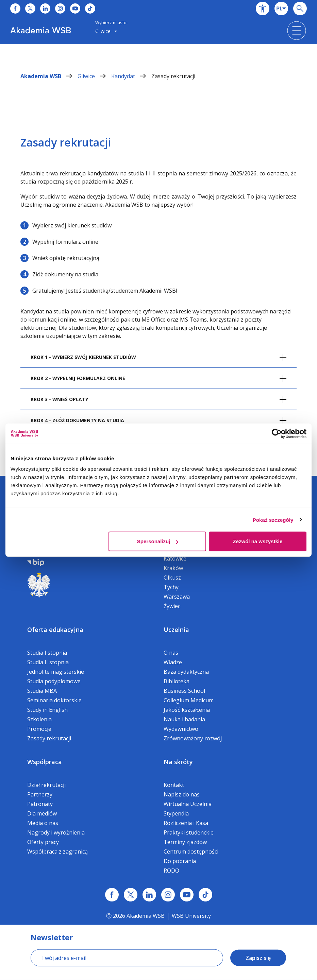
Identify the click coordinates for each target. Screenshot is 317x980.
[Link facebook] (112, 895)
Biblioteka (177, 681)
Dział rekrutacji (46, 785)
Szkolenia (39, 719)
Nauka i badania (184, 719)
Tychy (171, 587)
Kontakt (174, 785)
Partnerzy (40, 794)
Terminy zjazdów (185, 842)
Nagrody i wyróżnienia (56, 832)
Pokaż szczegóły (273, 520)
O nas (171, 653)
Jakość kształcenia (187, 710)
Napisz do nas (182, 794)
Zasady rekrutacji (173, 76)
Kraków (173, 568)
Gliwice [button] (106, 31)
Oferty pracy (43, 842)
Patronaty (40, 804)
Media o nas (43, 823)
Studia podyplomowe (54, 681)
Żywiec (172, 606)
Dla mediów (42, 813)
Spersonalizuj (158, 541)
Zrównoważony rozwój (193, 738)
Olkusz (172, 578)
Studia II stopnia (48, 662)
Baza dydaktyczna (186, 672)
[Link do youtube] (75, 8)
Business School (184, 691)
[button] (263, 8)
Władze (173, 662)
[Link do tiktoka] (90, 8)
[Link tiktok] (205, 895)
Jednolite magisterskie (56, 672)
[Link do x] (30, 8)
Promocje (39, 729)
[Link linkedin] (149, 895)
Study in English (47, 710)
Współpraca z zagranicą (57, 852)
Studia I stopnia (47, 653)
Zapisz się (258, 958)
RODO (171, 871)
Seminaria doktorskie (54, 700)
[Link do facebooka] (15, 8)
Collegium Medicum (189, 700)
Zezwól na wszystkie (258, 541)
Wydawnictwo (181, 729)
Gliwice (94, 76)
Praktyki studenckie (189, 832)
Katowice (175, 558)
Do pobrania (180, 861)
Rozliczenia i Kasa (186, 823)
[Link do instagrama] (60, 8)
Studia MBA (42, 691)
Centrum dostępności (191, 852)
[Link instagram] (168, 895)
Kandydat (131, 76)
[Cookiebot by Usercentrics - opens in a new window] (277, 433)
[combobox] (281, 8)
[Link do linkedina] (45, 8)
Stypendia (176, 813)
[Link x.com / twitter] (131, 895)
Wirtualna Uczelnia (188, 804)
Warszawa (177, 597)
